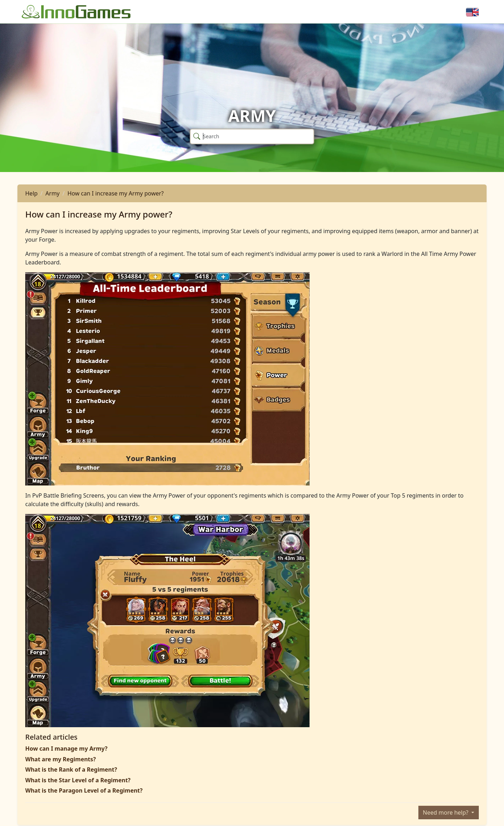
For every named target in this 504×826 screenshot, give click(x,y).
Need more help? (446, 812)
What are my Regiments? (61, 759)
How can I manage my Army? (66, 749)
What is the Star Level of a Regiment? (78, 780)
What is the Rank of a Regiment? (71, 769)
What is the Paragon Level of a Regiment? (84, 790)
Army (53, 193)
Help (31, 193)
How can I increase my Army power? (116, 193)
